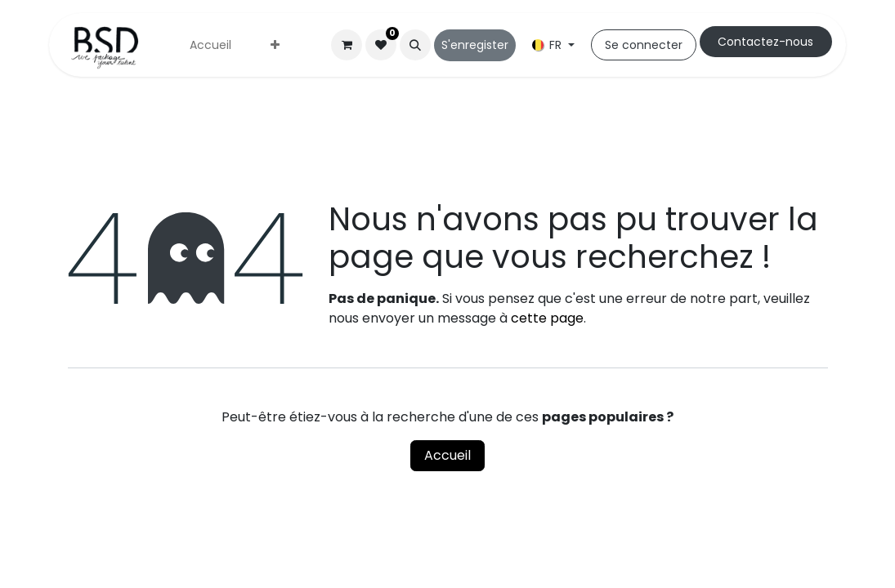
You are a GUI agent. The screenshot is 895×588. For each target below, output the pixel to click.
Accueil (447, 455)
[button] (415, 45)
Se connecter (644, 45)
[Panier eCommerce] (347, 45)
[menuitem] (210, 45)
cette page (547, 318)
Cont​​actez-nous (765, 42)
